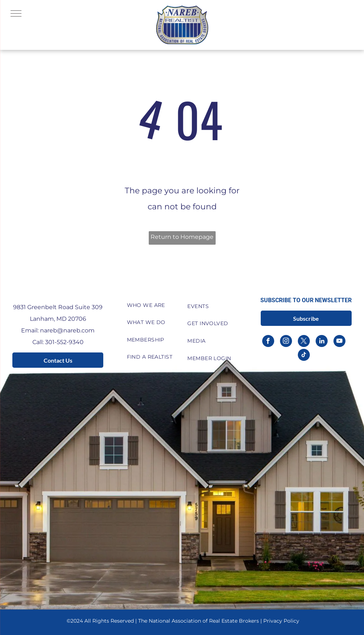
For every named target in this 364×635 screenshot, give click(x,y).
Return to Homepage (182, 237)
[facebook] (268, 342)
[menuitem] (152, 305)
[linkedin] (322, 342)
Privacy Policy (281, 621)
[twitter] (304, 342)
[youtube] (339, 342)
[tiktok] (304, 356)
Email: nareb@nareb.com (58, 330)
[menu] (16, 13)
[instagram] (286, 342)
